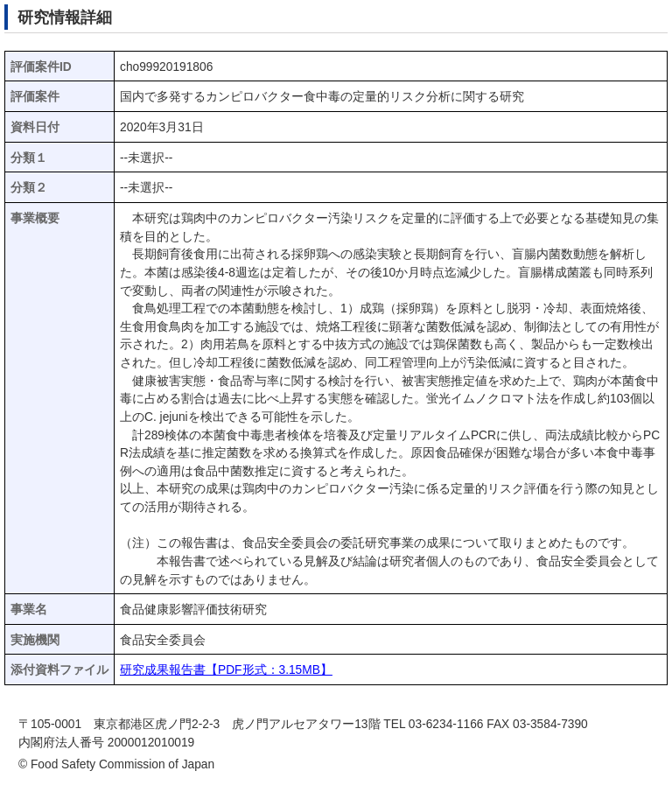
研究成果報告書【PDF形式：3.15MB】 (226, 670)
